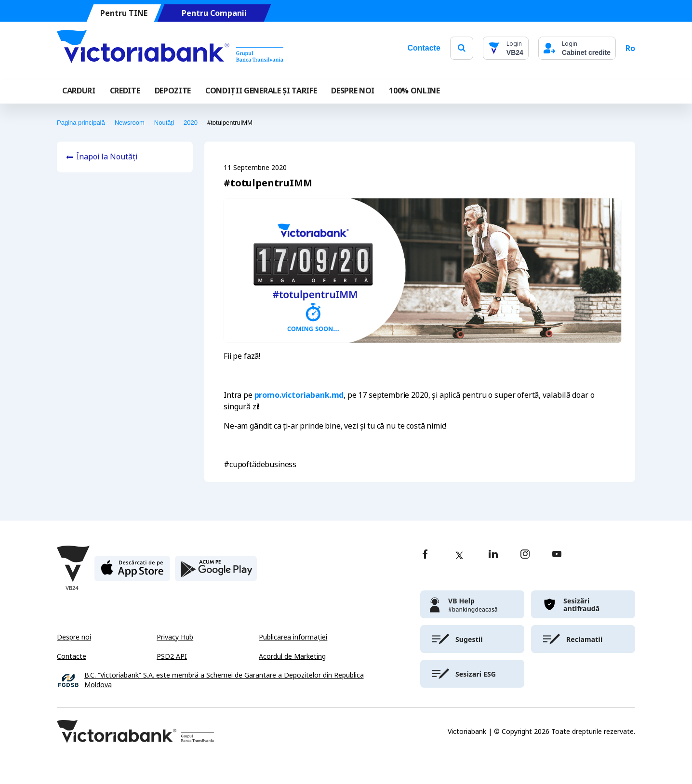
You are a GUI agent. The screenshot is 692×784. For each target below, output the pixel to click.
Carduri (79, 91)
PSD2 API (172, 656)
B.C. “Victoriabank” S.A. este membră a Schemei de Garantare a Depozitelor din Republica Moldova (224, 680)
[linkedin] (493, 555)
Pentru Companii (214, 13)
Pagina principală (81, 123)
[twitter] (459, 555)
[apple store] (132, 572)
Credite (125, 91)
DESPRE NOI (353, 91)
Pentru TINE (124, 13)
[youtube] (557, 555)
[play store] (216, 572)
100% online (414, 91)
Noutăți (164, 123)
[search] (462, 48)
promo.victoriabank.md (299, 395)
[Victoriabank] (170, 48)
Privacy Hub (175, 637)
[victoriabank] (472, 604)
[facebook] (425, 555)
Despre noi (74, 637)
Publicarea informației (293, 637)
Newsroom (130, 123)
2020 (191, 123)
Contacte (424, 48)
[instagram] (525, 555)
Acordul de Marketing (292, 656)
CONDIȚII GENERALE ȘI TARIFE (261, 91)
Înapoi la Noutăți (107, 157)
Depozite (173, 91)
